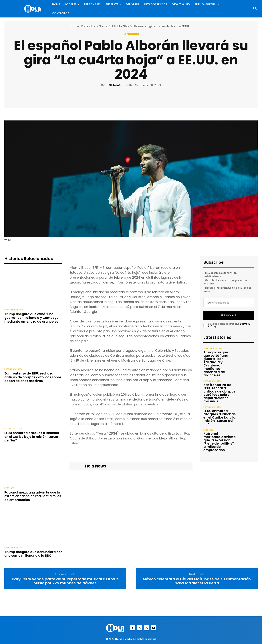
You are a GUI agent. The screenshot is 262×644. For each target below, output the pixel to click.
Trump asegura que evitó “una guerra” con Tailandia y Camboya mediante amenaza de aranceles (31, 318)
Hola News (113, 85)
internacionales (14, 310)
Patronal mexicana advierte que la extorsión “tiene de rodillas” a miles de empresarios (33, 496)
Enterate (9, 488)
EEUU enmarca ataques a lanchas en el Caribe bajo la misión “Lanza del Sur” (32, 437)
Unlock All (229, 315)
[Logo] (33, 9)
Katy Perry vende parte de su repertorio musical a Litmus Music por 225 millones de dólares (65, 581)
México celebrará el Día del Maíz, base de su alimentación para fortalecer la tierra (197, 581)
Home (75, 26)
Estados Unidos (13, 369)
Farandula (89, 26)
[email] (229, 303)
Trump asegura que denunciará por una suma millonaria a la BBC (33, 554)
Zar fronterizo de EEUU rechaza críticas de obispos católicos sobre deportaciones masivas (33, 377)
